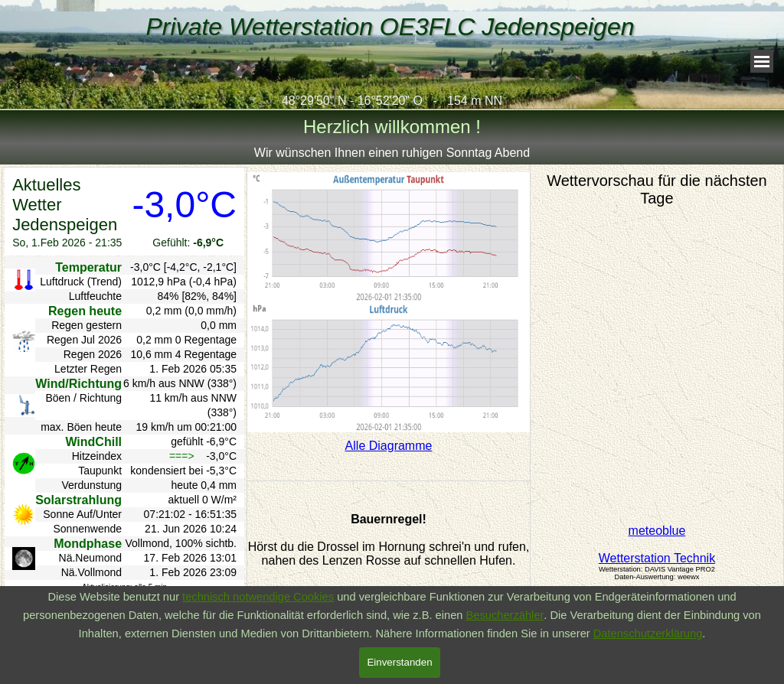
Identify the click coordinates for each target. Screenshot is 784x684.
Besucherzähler (505, 615)
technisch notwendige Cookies (258, 597)
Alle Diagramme (389, 446)
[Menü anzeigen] (762, 61)
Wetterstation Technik (657, 558)
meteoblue (657, 531)
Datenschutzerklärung (648, 634)
